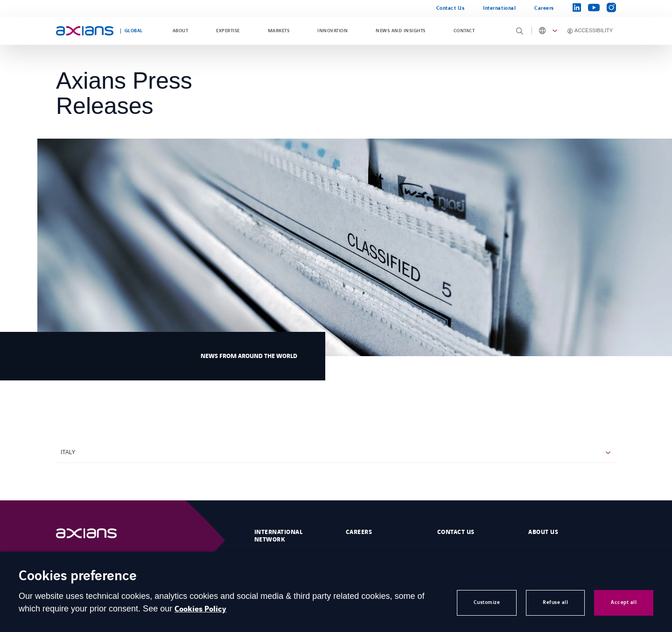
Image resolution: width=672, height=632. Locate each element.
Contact (464, 31)
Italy (68, 452)
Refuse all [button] (555, 602)
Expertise (228, 31)
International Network (278, 536)
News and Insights (400, 31)
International (499, 8)
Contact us (456, 532)
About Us (543, 532)
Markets (279, 31)
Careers (544, 8)
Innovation (332, 31)
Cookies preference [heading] (78, 577)
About (180, 31)
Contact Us (450, 8)
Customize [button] (487, 602)
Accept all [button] (624, 602)
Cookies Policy (200, 609)
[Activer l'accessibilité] (588, 31)
